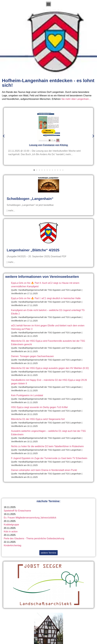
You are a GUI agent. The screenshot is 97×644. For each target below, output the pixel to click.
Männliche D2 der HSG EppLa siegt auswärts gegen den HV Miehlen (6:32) (50, 368)
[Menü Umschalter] (48, 4)
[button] (4, 136)
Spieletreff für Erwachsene (17, 511)
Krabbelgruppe (11, 525)
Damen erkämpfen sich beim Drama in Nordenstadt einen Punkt (44, 470)
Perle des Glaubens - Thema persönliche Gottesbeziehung (34, 538)
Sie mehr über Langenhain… (76, 99)
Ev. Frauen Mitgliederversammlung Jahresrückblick (30, 518)
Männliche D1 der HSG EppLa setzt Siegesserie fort (38, 419)
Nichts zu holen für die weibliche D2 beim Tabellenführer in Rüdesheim (47, 446)
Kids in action (11, 532)
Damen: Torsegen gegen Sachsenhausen (32, 356)
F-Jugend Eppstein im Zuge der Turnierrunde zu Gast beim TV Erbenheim (49, 458)
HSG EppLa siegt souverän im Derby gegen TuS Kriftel (39, 407)
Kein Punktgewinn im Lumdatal (27, 395)
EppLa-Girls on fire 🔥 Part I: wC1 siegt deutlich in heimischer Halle (46, 298)
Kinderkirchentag (12, 545)
